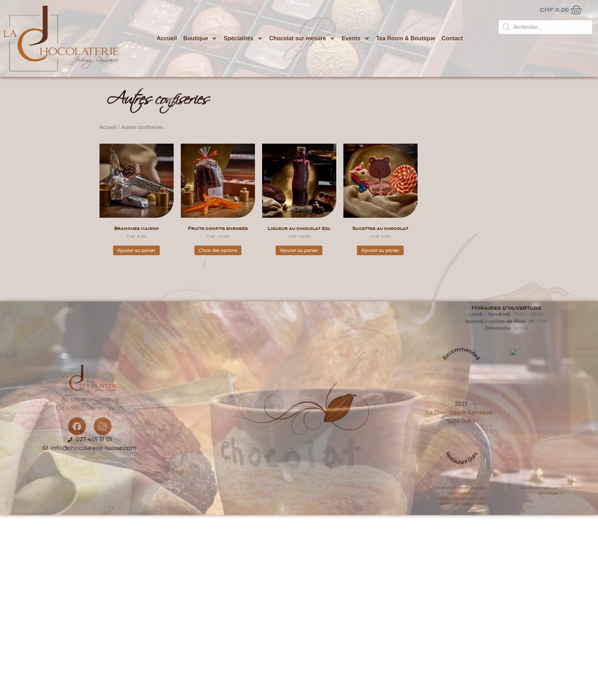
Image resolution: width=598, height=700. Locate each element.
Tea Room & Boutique (406, 38)
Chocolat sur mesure (302, 38)
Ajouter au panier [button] (136, 250)
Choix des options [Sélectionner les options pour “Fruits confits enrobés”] (218, 250)
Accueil (167, 38)
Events (356, 38)
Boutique (200, 38)
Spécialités (243, 38)
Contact (453, 38)
